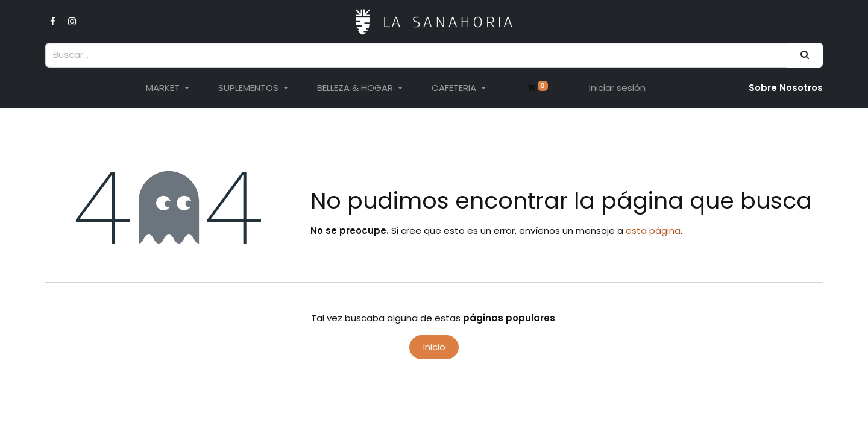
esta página (653, 231)
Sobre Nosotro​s (786, 88)
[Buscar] (805, 55)
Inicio (434, 347)
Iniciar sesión (617, 88)
